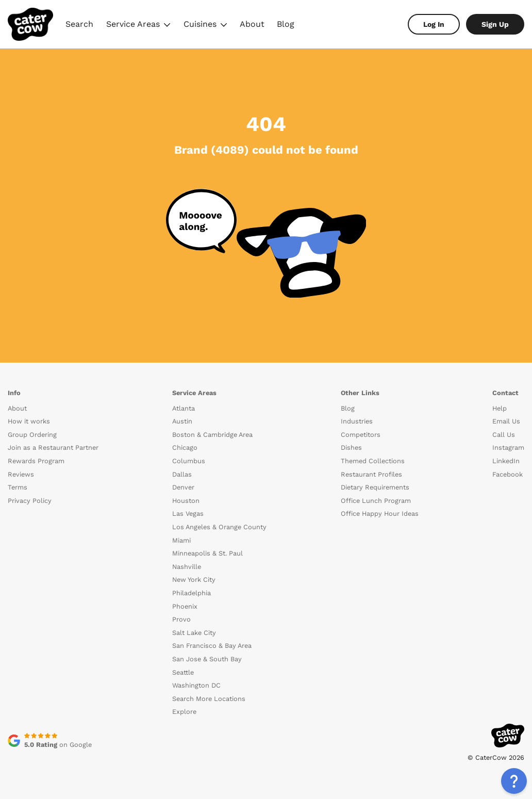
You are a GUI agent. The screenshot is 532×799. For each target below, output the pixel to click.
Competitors (361, 435)
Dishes (351, 447)
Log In (434, 24)
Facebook (508, 474)
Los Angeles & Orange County (219, 527)
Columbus (189, 461)
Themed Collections (373, 461)
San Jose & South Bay (207, 659)
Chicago (185, 447)
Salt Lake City (194, 633)
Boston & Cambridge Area (212, 435)
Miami (181, 540)
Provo (181, 619)
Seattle (183, 672)
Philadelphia (192, 593)
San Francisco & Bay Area (212, 646)
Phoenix (185, 606)
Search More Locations (209, 699)
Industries (357, 421)
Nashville (187, 567)
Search (79, 24)
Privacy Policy (30, 501)
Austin (182, 421)
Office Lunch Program (376, 501)
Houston (186, 501)
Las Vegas (188, 513)
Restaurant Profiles (371, 474)
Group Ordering (32, 435)
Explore (184, 712)
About (252, 24)
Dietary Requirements (375, 487)
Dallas (182, 474)
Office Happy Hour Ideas (380, 513)
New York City (194, 580)
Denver (183, 487)
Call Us (504, 435)
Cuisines (205, 26)
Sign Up (495, 24)
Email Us (506, 421)
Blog (286, 24)
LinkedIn (506, 461)
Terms (18, 487)
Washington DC (196, 685)
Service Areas (138, 26)
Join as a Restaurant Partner (53, 447)
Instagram (508, 447)
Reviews (21, 474)
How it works (29, 421)
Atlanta (184, 408)
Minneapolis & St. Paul (207, 553)
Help (500, 408)
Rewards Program (36, 461)
